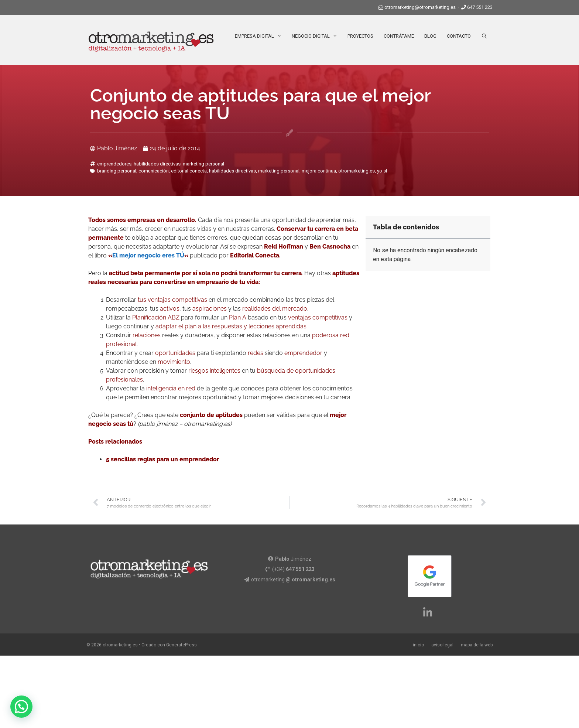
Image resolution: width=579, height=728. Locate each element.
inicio (418, 645)
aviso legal (442, 645)
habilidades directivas (157, 164)
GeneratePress (181, 645)
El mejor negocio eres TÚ (148, 255)
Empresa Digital (261, 36)
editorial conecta (189, 171)
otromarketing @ (293, 580)
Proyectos (360, 36)
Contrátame (399, 36)
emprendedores (114, 164)
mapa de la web (477, 645)
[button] (21, 707)
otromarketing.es (357, 171)
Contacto (459, 36)
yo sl (382, 171)
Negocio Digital (317, 36)
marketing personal (203, 164)
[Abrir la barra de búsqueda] (484, 36)
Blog (430, 36)
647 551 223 (480, 7)
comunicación (154, 171)
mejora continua (319, 171)
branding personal (117, 171)
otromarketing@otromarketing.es (420, 7)
